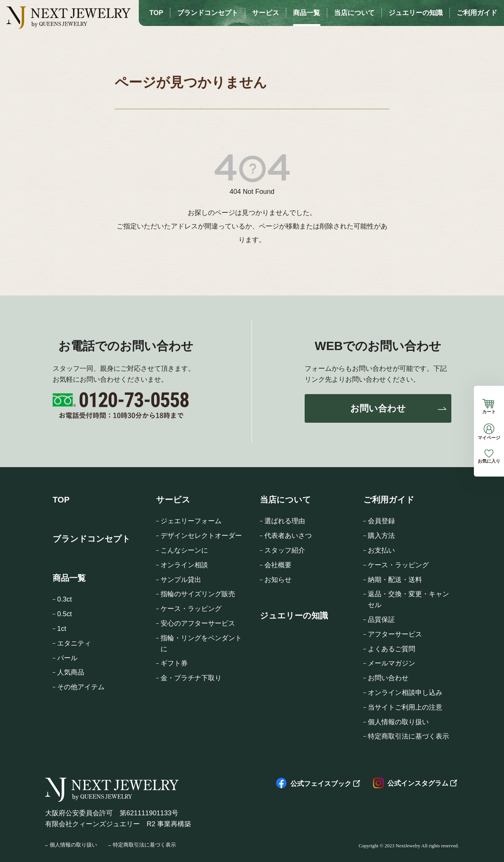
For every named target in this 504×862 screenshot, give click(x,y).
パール (67, 658)
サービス (173, 500)
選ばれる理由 (285, 521)
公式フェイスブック (314, 784)
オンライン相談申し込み (405, 693)
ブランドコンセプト (92, 539)
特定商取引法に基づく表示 (408, 736)
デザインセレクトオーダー (201, 536)
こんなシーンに (184, 550)
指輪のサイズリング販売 (198, 594)
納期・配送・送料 (395, 580)
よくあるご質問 (392, 649)
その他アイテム (81, 687)
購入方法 (381, 536)
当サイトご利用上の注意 (405, 707)
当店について (285, 500)
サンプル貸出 (181, 580)
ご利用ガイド (389, 500)
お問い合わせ (378, 408)
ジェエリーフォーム (191, 521)
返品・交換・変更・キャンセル (408, 599)
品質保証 (381, 620)
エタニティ (74, 643)
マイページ (489, 432)
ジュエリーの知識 (294, 616)
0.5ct (65, 614)
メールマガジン (392, 663)
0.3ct (65, 599)
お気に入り (489, 456)
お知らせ (278, 580)
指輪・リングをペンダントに (201, 643)
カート (489, 407)
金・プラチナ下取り (191, 678)
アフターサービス (395, 634)
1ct (62, 629)
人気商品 (71, 672)
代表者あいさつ (288, 536)
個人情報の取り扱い (398, 722)
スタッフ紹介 (285, 550)
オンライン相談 (184, 565)
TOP (61, 500)
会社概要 (278, 565)
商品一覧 (69, 578)
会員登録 (381, 521)
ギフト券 (174, 663)
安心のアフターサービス (198, 623)
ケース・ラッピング (191, 609)
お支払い (381, 550)
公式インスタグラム (411, 783)
